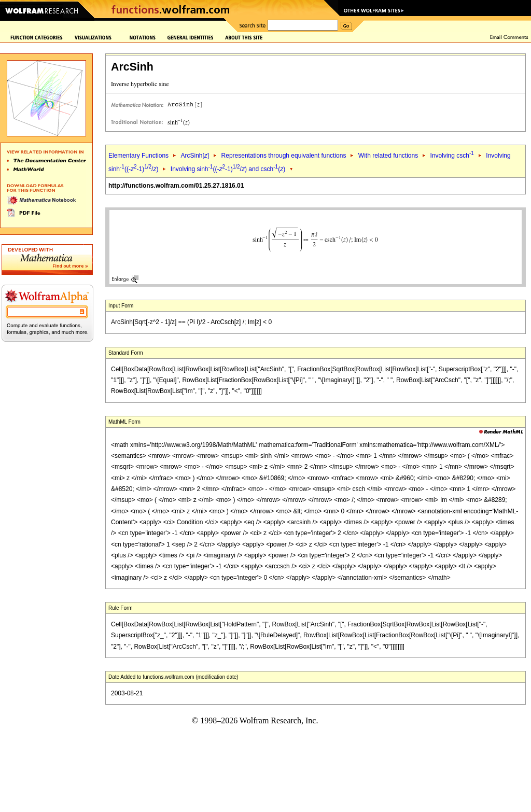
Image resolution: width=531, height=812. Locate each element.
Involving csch (452, 156)
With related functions (388, 156)
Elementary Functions (138, 156)
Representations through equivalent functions (284, 156)
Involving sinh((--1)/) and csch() (228, 169)
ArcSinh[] (195, 156)
